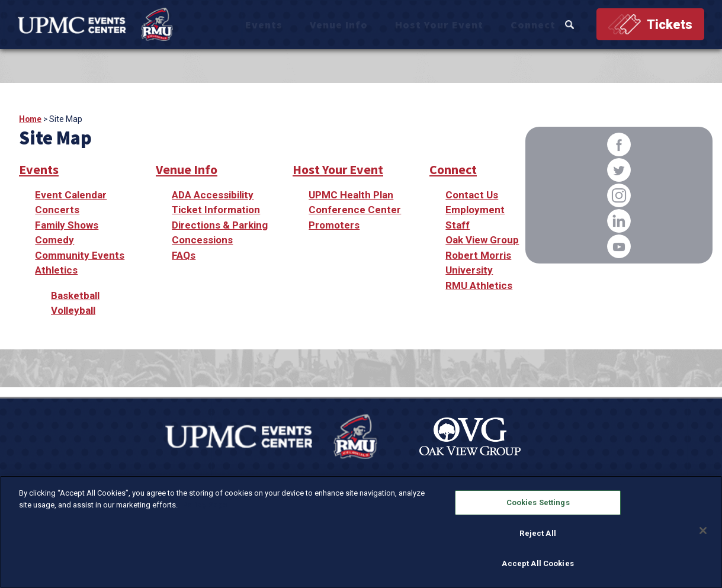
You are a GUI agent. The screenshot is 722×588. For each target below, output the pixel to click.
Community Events (80, 255)
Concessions (202, 240)
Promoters (334, 225)
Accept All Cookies (538, 563)
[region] (361, 532)
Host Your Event (469, 25)
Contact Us (472, 195)
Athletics (56, 270)
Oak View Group (482, 240)
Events (336, 25)
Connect (541, 25)
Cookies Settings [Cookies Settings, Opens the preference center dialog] (538, 502)
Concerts (57, 210)
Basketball (75, 295)
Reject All (538, 533)
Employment (475, 210)
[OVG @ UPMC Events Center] (103, 25)
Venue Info (390, 25)
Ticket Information (216, 210)
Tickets (670, 25)
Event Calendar (71, 195)
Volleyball (73, 310)
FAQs (184, 255)
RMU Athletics (479, 285)
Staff (458, 225)
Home (30, 119)
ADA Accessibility (213, 195)
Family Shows (67, 225)
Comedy (54, 240)
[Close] (703, 531)
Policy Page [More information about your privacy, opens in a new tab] (205, 505)
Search (577, 25)
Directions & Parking (220, 225)
